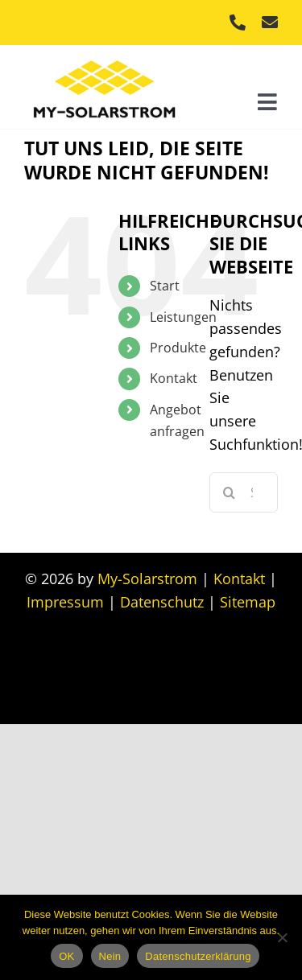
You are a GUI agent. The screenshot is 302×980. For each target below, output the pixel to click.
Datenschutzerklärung (198, 956)
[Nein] (282, 937)
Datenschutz (162, 602)
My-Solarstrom (147, 579)
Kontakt (174, 378)
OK (66, 956)
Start (165, 286)
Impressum (65, 602)
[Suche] (230, 492)
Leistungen (183, 317)
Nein (110, 956)
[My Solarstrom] (105, 56)
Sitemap (248, 602)
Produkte (178, 348)
